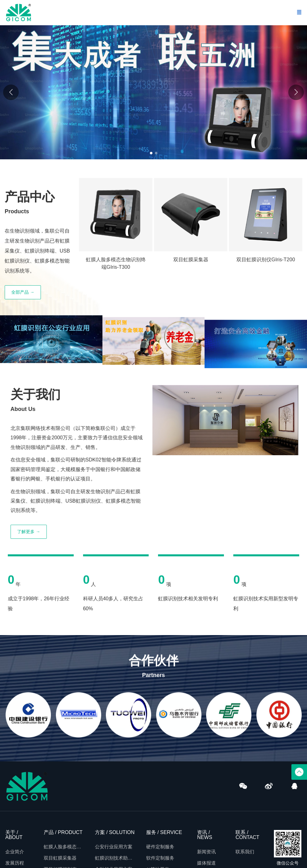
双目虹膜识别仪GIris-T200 (266, 260)
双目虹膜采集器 (191, 260)
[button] (296, 92)
